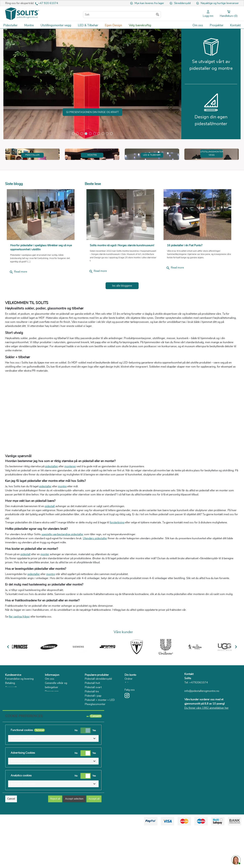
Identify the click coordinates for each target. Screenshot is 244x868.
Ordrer (129, 711)
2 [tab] (78, 134)
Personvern (52, 724)
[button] (53, 778)
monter (45, 587)
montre (62, 519)
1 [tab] (73, 134)
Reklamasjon (13, 724)
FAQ (8, 728)
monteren (70, 499)
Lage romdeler (93, 745)
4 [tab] (86, 134)
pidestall (50, 539)
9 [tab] (107, 134)
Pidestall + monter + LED (100, 733)
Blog (48, 737)
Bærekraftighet (54, 728)
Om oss (50, 711)
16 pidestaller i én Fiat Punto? (185, 278)
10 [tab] (111, 134)
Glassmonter (92, 741)
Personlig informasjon (138, 720)
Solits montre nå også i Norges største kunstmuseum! (122, 278)
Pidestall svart (93, 720)
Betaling (10, 716)
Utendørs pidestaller (95, 571)
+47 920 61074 (48, 3)
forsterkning (117, 555)
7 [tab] (99, 134)
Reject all (55, 839)
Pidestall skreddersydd (98, 711)
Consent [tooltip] (96, 756)
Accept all (94, 839)
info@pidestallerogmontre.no (202, 724)
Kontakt (189, 707)
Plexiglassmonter (95, 737)
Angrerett (11, 720)
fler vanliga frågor (19, 649)
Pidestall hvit (92, 716)
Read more (18, 305)
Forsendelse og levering (19, 711)
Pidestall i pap (93, 728)
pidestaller (45, 519)
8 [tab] (103, 134)
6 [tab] (94, 134)
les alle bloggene (122, 318)
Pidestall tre (92, 724)
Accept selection (74, 839)
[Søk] (122, 15)
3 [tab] (82, 134)
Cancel (11, 839)
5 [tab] (90, 134)
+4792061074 (199, 715)
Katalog (49, 733)
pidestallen (52, 499)
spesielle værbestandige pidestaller (62, 567)
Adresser (130, 716)
